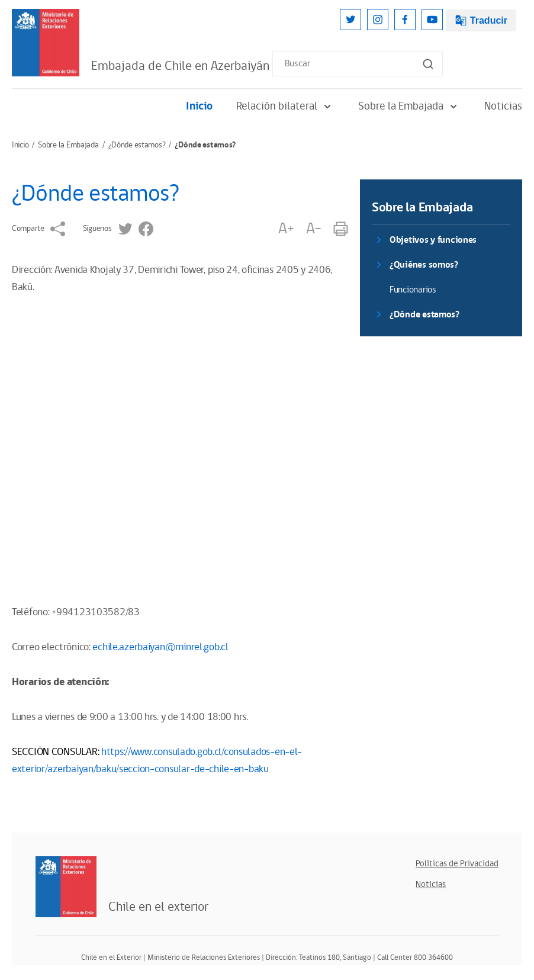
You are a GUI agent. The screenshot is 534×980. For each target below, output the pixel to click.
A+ (286, 229)
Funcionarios (413, 290)
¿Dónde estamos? (137, 145)
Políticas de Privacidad (457, 864)
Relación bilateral (285, 106)
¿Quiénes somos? (424, 265)
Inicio (199, 106)
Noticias (503, 106)
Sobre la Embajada (409, 106)
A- (314, 229)
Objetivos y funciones (433, 240)
